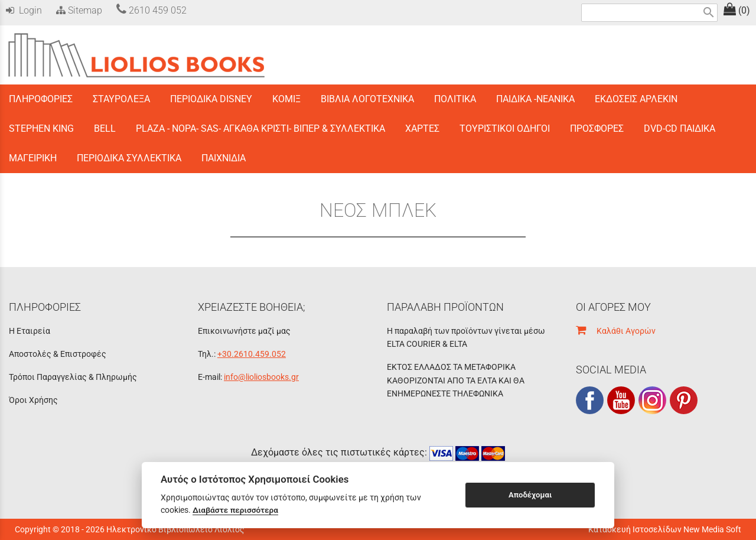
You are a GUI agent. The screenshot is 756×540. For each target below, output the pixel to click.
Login (24, 10)
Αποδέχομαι (530, 495)
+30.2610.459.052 (252, 354)
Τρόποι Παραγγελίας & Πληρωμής (73, 377)
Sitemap (78, 10)
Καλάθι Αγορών (616, 331)
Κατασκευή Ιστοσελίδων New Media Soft (665, 529)
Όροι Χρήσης (33, 400)
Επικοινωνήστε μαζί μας (244, 331)
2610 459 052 (151, 10)
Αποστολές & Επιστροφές (58, 354)
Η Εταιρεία (30, 331)
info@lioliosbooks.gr (261, 377)
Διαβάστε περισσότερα (235, 510)
